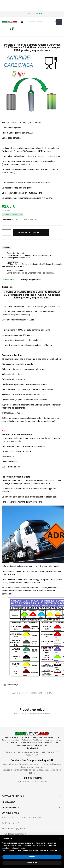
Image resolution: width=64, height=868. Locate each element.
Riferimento (8, 220)
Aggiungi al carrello (31, 232)
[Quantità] (6, 233)
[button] (61, 839)
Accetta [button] (32, 857)
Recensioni (8, 287)
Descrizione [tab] (8, 280)
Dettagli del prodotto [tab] (31, 280)
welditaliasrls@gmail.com (16, 828)
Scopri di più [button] (32, 863)
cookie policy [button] (20, 848)
